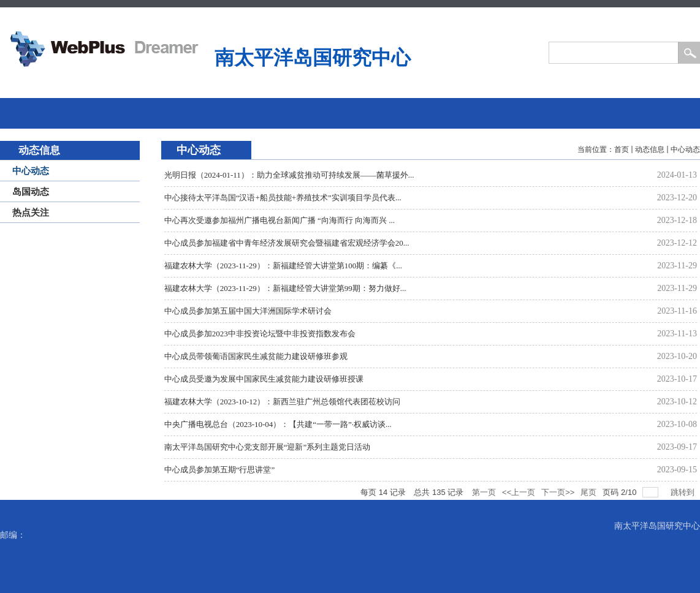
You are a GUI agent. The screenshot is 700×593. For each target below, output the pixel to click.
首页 (622, 149)
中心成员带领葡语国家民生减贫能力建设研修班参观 (256, 356)
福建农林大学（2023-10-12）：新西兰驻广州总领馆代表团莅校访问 (283, 402)
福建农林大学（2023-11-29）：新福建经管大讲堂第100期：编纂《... (283, 266)
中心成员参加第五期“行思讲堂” (220, 470)
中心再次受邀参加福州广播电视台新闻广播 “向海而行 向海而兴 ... (280, 220)
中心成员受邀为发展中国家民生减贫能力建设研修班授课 (264, 379)
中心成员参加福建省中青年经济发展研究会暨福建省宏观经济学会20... (287, 243)
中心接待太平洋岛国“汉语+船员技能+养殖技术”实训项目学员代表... (283, 198)
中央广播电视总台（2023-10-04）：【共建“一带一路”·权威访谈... (278, 424)
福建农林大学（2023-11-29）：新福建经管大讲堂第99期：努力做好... (285, 288)
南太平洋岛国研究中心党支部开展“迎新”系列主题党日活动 (268, 447)
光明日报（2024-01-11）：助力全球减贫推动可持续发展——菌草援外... (289, 175)
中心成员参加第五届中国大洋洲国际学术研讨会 (248, 311)
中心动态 (685, 149)
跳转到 (684, 492)
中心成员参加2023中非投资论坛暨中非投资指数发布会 (260, 334)
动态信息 (650, 149)
